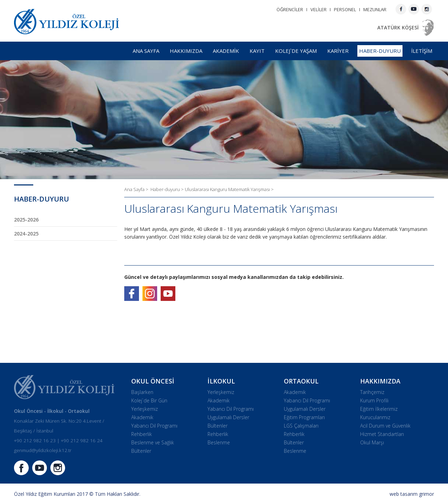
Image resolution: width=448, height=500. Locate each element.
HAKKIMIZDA (186, 51)
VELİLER (318, 9)
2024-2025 (26, 234)
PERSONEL (345, 9)
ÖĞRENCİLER (290, 9)
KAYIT (257, 51)
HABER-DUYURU (380, 51)
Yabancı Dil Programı (154, 426)
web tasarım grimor (412, 494)
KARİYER (338, 51)
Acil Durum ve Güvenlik (385, 426)
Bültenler (141, 451)
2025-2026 (26, 220)
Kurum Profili (374, 400)
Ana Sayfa (135, 189)
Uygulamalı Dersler (228, 417)
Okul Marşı (372, 442)
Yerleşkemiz (145, 409)
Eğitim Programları (304, 417)
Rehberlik (142, 434)
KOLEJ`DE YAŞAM (296, 51)
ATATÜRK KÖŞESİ (398, 27)
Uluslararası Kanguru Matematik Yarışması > (229, 189)
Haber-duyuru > (168, 189)
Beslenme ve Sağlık (153, 442)
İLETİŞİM (422, 51)
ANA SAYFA (146, 51)
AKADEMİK (226, 51)
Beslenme (219, 442)
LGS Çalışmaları (301, 426)
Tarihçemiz (372, 392)
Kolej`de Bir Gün (149, 400)
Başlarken (142, 392)
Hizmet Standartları (382, 434)
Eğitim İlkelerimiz (379, 409)
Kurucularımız (375, 417)
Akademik (142, 417)
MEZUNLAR (375, 9)
